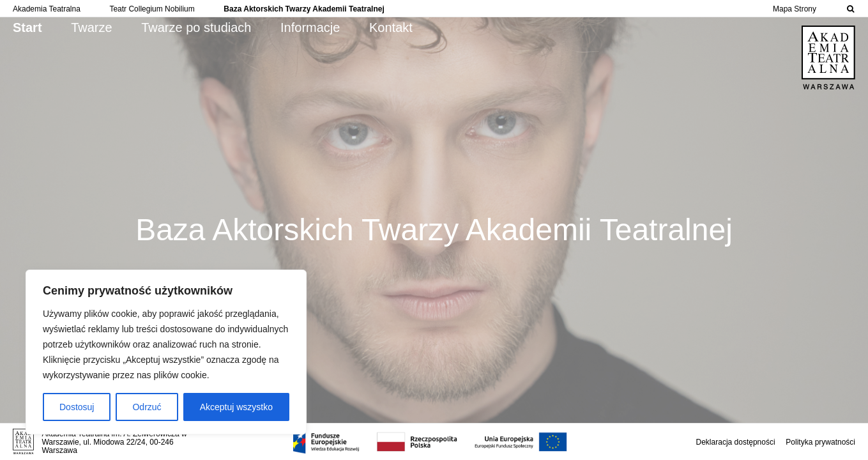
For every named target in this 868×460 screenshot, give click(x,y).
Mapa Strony (795, 9)
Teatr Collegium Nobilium (152, 9)
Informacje (310, 27)
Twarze (91, 27)
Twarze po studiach (196, 27)
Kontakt (391, 27)
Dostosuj (77, 407)
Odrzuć (147, 407)
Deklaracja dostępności (736, 442)
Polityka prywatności (820, 442)
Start (27, 27)
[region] (166, 352)
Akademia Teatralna (47, 9)
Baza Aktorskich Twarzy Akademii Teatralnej (304, 9)
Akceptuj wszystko (236, 407)
